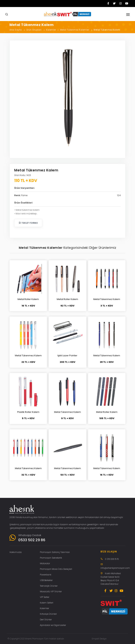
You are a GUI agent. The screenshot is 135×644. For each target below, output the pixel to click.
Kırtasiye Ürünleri (48, 614)
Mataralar (45, 563)
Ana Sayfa (16, 30)
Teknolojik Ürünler (49, 586)
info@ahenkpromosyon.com (115, 568)
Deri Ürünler (46, 620)
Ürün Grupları (34, 30)
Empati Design (99, 639)
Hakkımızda (16, 552)
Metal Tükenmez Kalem (107, 30)
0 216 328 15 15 (112, 559)
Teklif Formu (28, 223)
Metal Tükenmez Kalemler (75, 30)
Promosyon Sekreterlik (51, 558)
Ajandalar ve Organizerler (53, 625)
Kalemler (51, 30)
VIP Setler (45, 597)
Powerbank (46, 575)
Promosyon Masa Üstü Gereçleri (56, 569)
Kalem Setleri (47, 603)
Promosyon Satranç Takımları (55, 552)
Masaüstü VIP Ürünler (51, 591)
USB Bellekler (46, 580)
